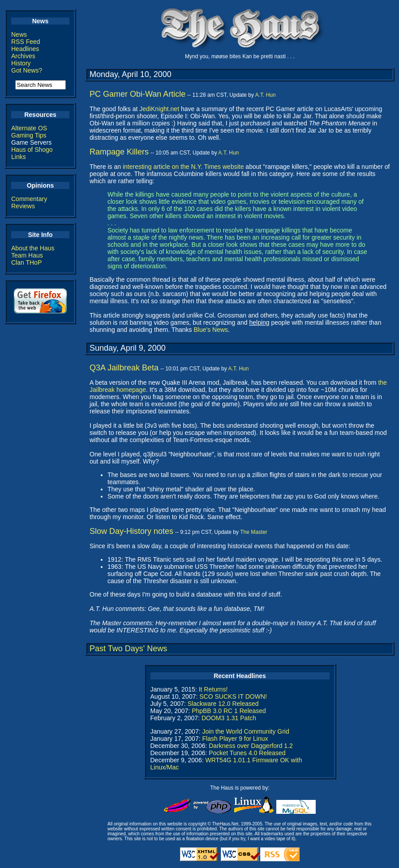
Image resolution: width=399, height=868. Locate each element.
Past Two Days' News (128, 649)
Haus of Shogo (32, 150)
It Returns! (213, 689)
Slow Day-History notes (131, 531)
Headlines (25, 49)
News (19, 34)
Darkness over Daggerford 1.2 (251, 746)
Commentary (29, 199)
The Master (254, 532)
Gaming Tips (29, 135)
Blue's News (211, 330)
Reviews (23, 206)
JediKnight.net (159, 109)
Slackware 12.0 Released (223, 704)
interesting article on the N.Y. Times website (183, 167)
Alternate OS (29, 128)
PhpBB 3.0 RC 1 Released (229, 711)
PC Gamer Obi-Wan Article (137, 94)
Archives (23, 56)
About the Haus (33, 248)
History (21, 63)
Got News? (27, 70)
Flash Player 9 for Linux (235, 739)
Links (19, 157)
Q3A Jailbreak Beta (124, 368)
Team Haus (27, 255)
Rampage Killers (119, 152)
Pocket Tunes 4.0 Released (247, 753)
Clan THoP (26, 262)
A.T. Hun (266, 95)
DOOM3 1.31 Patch (229, 718)
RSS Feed (26, 42)
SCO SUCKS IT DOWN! (233, 696)
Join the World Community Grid (245, 731)
